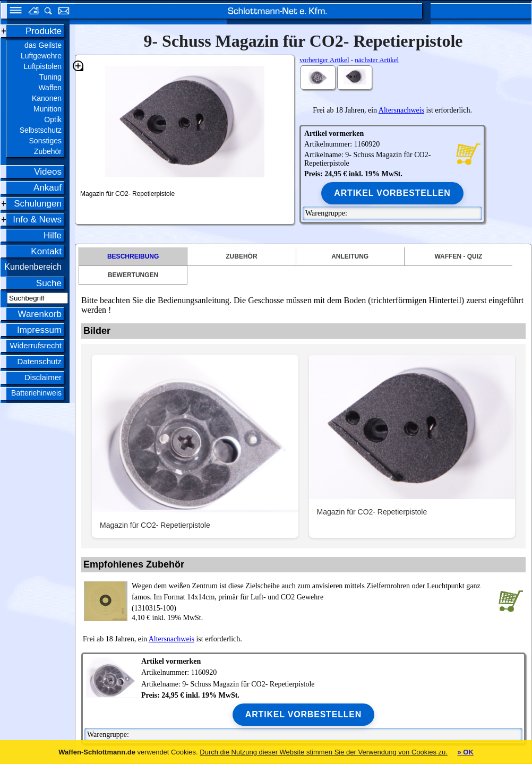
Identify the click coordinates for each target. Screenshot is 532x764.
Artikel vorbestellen (392, 193)
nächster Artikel (377, 60)
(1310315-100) (313, 596)
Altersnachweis (401, 110)
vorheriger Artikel (324, 60)
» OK (465, 752)
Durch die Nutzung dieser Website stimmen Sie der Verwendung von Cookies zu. (324, 752)
